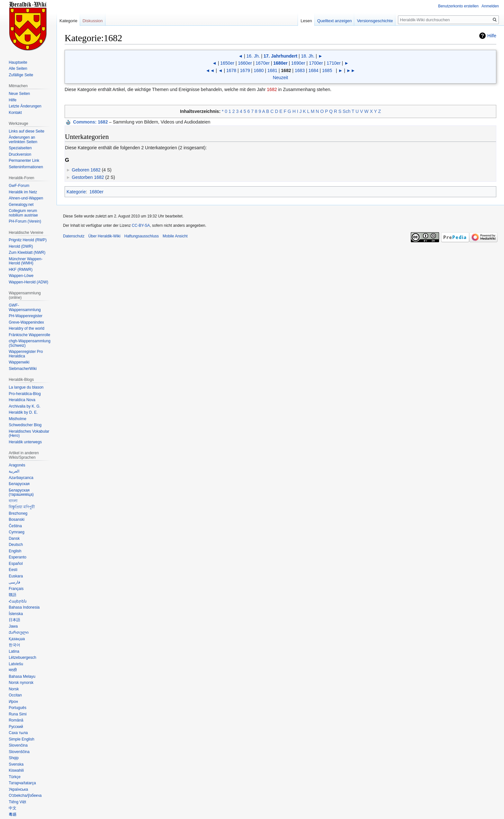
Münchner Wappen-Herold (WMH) (26, 261)
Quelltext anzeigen (335, 21)
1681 (272, 70)
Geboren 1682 (86, 170)
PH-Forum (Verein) (25, 221)
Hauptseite (18, 62)
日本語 (14, 620)
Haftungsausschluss (142, 236)
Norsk (14, 689)
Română (16, 720)
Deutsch (16, 545)
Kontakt (15, 113)
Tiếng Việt (17, 802)
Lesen (306, 21)
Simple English (21, 739)
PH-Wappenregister (26, 316)
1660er (245, 63)
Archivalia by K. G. (25, 406)
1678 (231, 70)
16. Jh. (253, 56)
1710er (334, 63)
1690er (298, 63)
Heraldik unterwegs (25, 442)
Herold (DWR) (21, 246)
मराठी (13, 670)
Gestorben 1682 (88, 177)
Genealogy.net (21, 205)
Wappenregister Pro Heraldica (26, 354)
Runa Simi (18, 714)
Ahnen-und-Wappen (26, 198)
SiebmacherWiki (23, 369)
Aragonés (17, 465)
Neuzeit (280, 78)
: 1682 (90, 122)
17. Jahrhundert (280, 56)
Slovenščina (19, 752)
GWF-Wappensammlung (25, 308)
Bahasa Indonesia (24, 607)
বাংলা (13, 501)
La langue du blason (26, 387)
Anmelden (490, 6)
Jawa (13, 626)
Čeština (15, 526)
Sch (346, 111)
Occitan (15, 695)
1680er (280, 63)
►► (351, 70)
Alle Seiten (18, 69)
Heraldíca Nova (22, 400)
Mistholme (18, 419)
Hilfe (492, 36)
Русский (16, 727)
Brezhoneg (18, 513)
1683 (300, 70)
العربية (14, 471)
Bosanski (17, 520)
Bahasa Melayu (22, 676)
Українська (18, 789)
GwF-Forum (19, 186)
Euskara (16, 576)
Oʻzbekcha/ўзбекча (25, 796)
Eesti (13, 570)
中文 (13, 808)
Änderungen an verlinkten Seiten (23, 140)
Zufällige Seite (21, 75)
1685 (327, 70)
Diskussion (93, 21)
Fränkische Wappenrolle (29, 335)
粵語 (13, 814)
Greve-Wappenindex (26, 322)
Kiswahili (16, 770)
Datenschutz (74, 236)
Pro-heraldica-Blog (25, 394)
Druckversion (20, 154)
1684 (313, 70)
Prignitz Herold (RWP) (28, 240)
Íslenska (16, 614)
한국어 (14, 645)
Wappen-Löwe (21, 276)
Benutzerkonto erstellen (458, 6)
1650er (227, 63)
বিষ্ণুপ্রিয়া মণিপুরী (22, 507)
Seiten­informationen (26, 167)
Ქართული (19, 632)
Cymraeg (17, 532)
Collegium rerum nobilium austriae (23, 213)
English (15, 551)
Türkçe (15, 777)
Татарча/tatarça (22, 783)
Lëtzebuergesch (22, 658)
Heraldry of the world (27, 328)
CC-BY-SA (141, 225)
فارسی (14, 582)
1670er (263, 63)
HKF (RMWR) (21, 270)
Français (16, 589)
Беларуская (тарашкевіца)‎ (21, 492)
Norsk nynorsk (21, 683)
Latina (14, 651)
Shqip (14, 758)
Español (16, 564)
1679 (245, 70)
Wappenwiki (19, 362)
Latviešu (16, 664)
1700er (316, 63)
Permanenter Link (24, 161)
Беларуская (19, 484)
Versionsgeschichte (375, 21)
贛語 (13, 595)
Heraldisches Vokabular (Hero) (29, 434)
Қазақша (17, 639)
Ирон (13, 702)
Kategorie (76, 192)
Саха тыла (18, 733)
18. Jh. (308, 56)
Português (18, 708)
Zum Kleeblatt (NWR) (27, 253)
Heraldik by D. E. (23, 412)
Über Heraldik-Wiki (104, 236)
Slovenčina (18, 745)
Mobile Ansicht (175, 236)
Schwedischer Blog (25, 425)
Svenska (16, 764)
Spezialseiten (20, 148)
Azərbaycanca (21, 478)
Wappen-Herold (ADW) (28, 282)
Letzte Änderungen (25, 106)
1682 (272, 89)
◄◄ (210, 70)
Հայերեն (18, 601)
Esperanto (18, 557)
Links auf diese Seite (27, 131)
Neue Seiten (19, 94)
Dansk (14, 538)
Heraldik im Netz (23, 192)
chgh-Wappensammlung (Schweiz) (30, 343)
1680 (259, 70)
